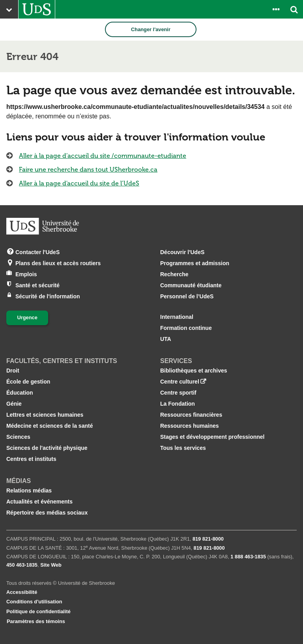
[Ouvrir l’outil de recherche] (294, 9)
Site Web (51, 565)
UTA (166, 339)
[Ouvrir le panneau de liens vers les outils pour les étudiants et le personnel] (276, 9)
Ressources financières (191, 415)
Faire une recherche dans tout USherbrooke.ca (88, 169)
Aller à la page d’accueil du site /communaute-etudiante (103, 156)
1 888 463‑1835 (248, 557)
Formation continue (186, 328)
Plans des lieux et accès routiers (58, 263)
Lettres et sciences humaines (45, 415)
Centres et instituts (31, 459)
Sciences (18, 437)
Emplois (26, 274)
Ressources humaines (190, 426)
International (177, 317)
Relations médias (29, 490)
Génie (14, 404)
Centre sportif (178, 393)
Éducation (20, 393)
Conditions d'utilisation (34, 602)
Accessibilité (22, 592)
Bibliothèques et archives (194, 371)
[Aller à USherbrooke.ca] (37, 9)
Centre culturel (180, 382)
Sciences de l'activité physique (47, 448)
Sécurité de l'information (48, 296)
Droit (13, 371)
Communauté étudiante (191, 285)
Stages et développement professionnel (212, 437)
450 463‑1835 (22, 565)
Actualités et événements (39, 502)
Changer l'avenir (151, 29)
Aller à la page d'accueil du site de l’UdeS (79, 183)
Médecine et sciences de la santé (50, 426)
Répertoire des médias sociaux (47, 513)
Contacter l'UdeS (37, 252)
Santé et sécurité (37, 285)
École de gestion (28, 382)
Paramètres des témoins (36, 621)
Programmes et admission (195, 263)
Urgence (27, 317)
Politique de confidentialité (38, 611)
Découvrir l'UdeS (182, 252)
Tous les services (183, 448)
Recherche (174, 274)
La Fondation (178, 404)
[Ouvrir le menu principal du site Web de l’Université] (9, 9)
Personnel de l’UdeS (187, 296)
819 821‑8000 (208, 539)
